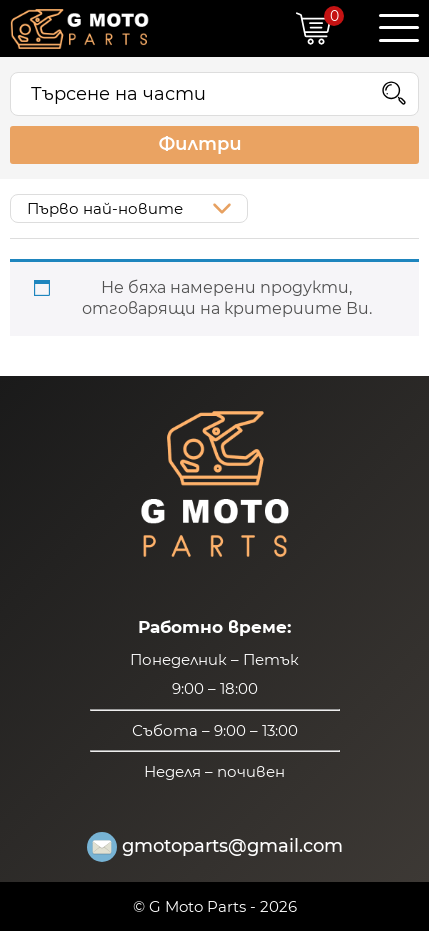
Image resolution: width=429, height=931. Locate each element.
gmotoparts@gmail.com (215, 847)
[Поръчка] (129, 208)
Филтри (214, 145)
